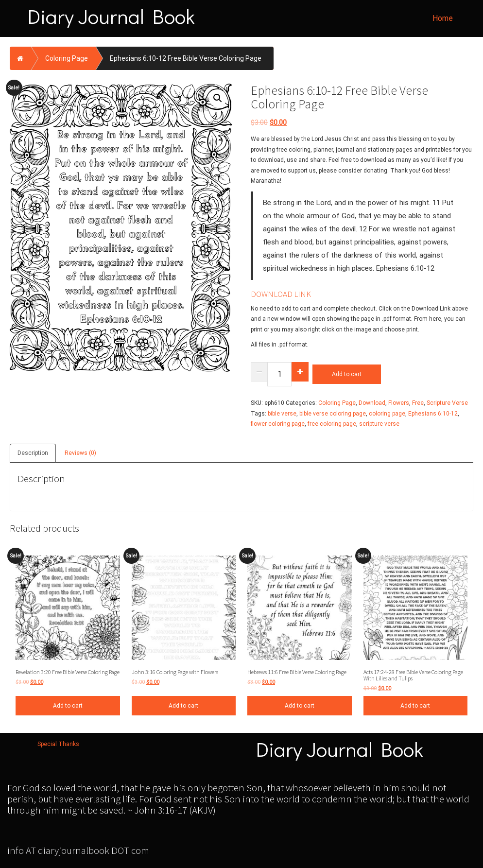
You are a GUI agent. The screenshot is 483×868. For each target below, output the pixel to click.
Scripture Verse (447, 403)
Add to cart (347, 374)
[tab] (33, 452)
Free (418, 403)
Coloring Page (67, 58)
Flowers (399, 403)
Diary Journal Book (111, 16)
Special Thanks (58, 744)
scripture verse (379, 424)
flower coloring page (278, 424)
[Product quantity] (279, 374)
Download (372, 403)
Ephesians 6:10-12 (433, 414)
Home (443, 18)
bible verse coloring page (333, 414)
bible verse (282, 414)
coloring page (387, 414)
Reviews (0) (80, 453)
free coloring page (332, 424)
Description (33, 453)
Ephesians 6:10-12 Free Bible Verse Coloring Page (186, 58)
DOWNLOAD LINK (281, 294)
